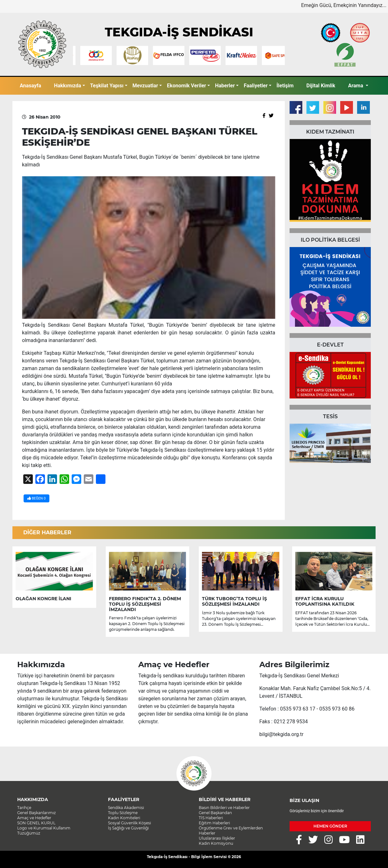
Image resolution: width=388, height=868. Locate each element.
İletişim (285, 86)
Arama (356, 86)
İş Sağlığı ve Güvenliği (128, 828)
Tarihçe (24, 808)
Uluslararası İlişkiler (217, 838)
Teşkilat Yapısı (107, 86)
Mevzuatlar (145, 86)
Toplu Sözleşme (123, 813)
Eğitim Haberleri (214, 823)
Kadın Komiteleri (124, 818)
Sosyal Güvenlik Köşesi (129, 823)
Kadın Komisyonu (216, 843)
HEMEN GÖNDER (330, 826)
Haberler (225, 86)
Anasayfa (30, 86)
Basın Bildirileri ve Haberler (224, 808)
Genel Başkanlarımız (36, 813)
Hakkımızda (67, 86)
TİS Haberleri (211, 818)
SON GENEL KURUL (36, 823)
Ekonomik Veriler (187, 86)
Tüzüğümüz (29, 833)
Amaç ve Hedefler (34, 818)
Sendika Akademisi (126, 808)
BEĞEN (36, 498)
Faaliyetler (256, 86)
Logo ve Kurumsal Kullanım (44, 828)
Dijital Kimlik (321, 86)
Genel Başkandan (215, 813)
